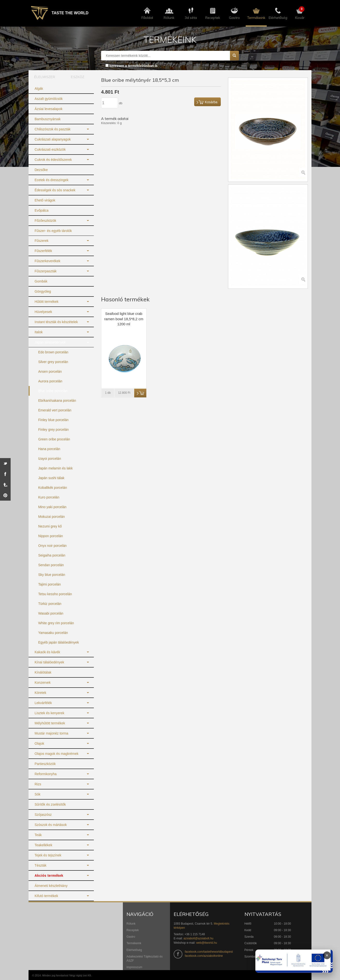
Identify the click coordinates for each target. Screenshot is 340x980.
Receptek (133, 930)
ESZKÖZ (78, 77)
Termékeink (134, 943)
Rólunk (131, 924)
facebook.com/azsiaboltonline (204, 956)
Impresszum (134, 967)
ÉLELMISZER (45, 77)
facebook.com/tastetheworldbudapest (209, 952)
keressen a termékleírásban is (133, 66)
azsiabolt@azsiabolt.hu (199, 938)
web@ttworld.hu (207, 943)
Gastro (131, 937)
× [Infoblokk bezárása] (327, 955)
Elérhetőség (134, 950)
